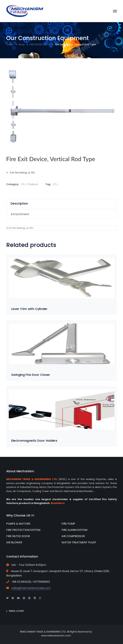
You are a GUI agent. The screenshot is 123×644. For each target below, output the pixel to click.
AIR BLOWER (14, 542)
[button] (111, 74)
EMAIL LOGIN (16, 611)
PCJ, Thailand (30, 184)
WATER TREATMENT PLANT (79, 542)
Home (10, 44)
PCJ (56, 184)
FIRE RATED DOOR (40, 44)
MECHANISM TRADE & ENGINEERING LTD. (32, 479)
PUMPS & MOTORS (18, 524)
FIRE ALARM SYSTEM (74, 530)
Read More (58, 503)
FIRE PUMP (68, 524)
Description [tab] (19, 203)
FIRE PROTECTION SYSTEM (23, 530)
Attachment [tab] (20, 214)
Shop (22, 44)
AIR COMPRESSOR (73, 536)
